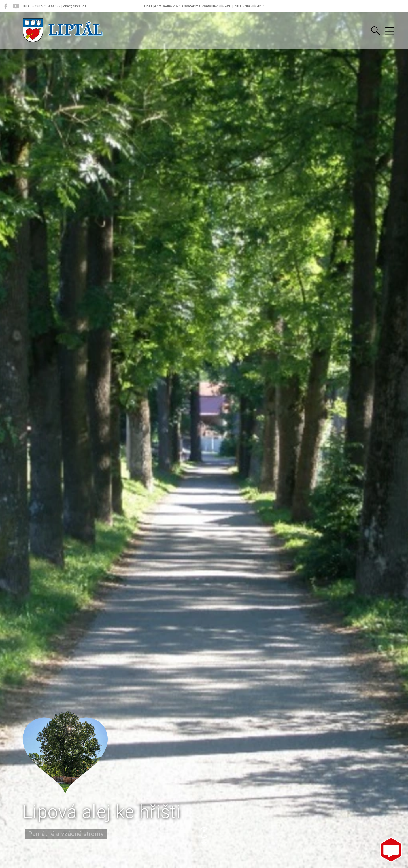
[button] (204, 836)
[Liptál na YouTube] (16, 6)
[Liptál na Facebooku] (6, 6)
